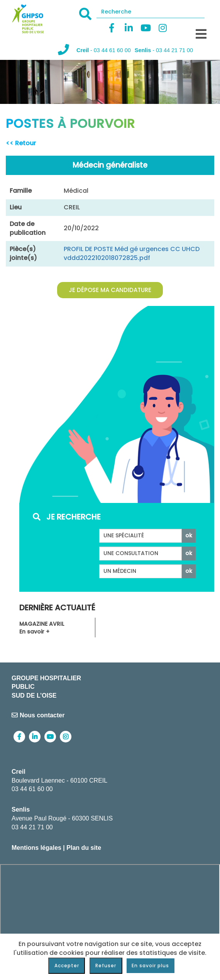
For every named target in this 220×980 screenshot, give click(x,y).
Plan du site (84, 848)
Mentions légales (36, 848)
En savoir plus (150, 966)
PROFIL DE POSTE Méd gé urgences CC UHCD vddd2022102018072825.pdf (132, 253)
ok (189, 535)
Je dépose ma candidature (110, 290)
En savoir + (34, 632)
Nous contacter (38, 715)
